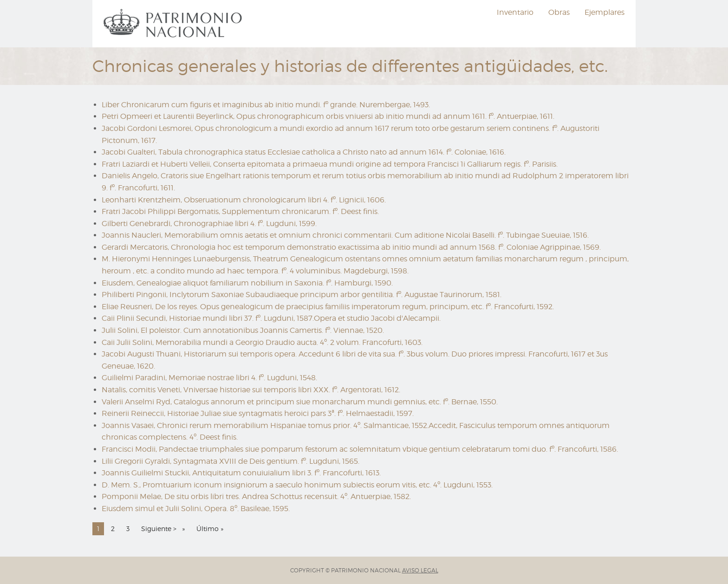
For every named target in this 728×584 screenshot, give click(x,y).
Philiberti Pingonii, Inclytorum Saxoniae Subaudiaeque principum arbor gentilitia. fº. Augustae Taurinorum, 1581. (302, 295)
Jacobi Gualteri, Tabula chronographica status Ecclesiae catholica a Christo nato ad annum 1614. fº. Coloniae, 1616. (304, 152)
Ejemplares (604, 12)
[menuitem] (174, 24)
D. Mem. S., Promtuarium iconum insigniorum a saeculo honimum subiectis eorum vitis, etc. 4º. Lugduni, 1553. (297, 485)
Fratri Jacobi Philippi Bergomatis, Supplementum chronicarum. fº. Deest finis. (240, 211)
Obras (559, 12)
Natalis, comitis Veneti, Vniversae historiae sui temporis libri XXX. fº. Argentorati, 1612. (251, 390)
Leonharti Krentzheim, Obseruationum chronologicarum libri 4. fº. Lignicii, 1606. (244, 200)
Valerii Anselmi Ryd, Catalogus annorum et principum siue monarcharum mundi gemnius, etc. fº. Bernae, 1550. (300, 402)
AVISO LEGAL (420, 570)
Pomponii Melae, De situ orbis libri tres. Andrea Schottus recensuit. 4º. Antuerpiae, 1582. (256, 496)
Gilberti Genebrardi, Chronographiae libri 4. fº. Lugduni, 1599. (209, 224)
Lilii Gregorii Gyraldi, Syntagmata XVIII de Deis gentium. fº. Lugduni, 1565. (231, 461)
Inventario (515, 12)
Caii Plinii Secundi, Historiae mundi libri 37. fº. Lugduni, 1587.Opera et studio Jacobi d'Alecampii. (271, 318)
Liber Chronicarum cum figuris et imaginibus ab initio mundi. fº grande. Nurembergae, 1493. (266, 105)
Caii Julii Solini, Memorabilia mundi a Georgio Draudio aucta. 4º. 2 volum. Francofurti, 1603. (262, 342)
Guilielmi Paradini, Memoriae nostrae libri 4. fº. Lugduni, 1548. (209, 378)
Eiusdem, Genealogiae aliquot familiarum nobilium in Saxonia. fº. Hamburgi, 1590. (247, 283)
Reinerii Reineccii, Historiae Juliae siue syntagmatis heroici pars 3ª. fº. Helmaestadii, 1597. (258, 413)
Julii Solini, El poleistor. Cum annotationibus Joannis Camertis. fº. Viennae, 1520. (243, 330)
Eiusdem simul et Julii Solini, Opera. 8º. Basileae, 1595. (196, 509)
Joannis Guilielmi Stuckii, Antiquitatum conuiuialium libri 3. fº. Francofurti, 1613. (241, 473)
